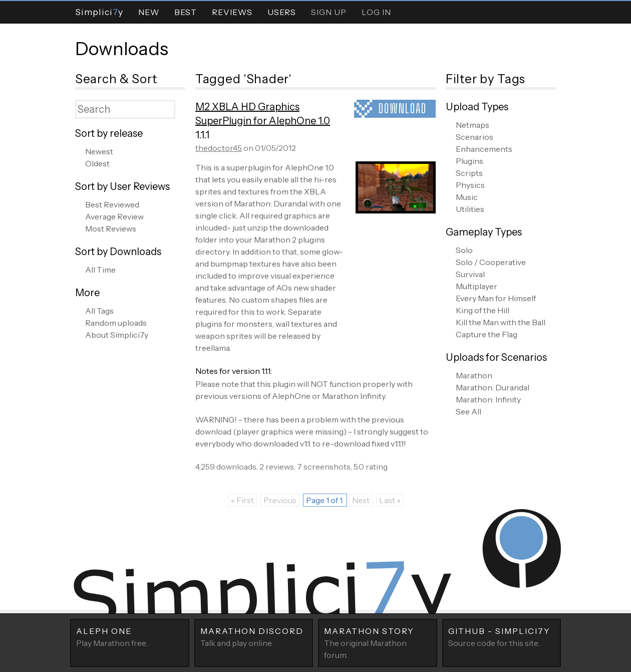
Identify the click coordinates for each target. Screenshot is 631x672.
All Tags (99, 311)
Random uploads (116, 323)
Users (282, 12)
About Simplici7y (117, 335)
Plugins (469, 161)
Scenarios (475, 137)
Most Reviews (111, 229)
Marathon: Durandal (493, 387)
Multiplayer (477, 286)
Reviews (232, 12)
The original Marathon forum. (378, 642)
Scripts (469, 173)
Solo (464, 250)
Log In (376, 12)
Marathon (474, 375)
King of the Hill (483, 310)
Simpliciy (99, 12)
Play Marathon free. (130, 636)
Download (403, 108)
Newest (99, 151)
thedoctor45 (219, 148)
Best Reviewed (112, 204)
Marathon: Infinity (488, 399)
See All (468, 411)
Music (467, 197)
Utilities (470, 209)
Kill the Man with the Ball (501, 322)
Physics (470, 185)
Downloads (122, 49)
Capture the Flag (487, 334)
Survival (470, 274)
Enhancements (484, 149)
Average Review (114, 216)
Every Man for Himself (496, 298)
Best (186, 12)
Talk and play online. (254, 636)
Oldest (97, 163)
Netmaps (472, 125)
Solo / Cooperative (491, 262)
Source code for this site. (502, 636)
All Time (100, 270)
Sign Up (329, 12)
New (149, 12)
